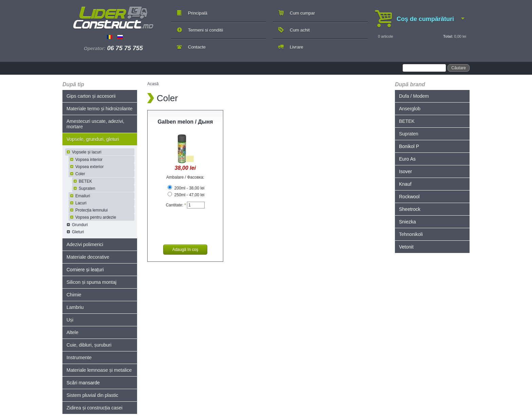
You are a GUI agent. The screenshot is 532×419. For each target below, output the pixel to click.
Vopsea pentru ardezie (96, 217)
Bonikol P (409, 146)
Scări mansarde (83, 383)
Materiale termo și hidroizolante (100, 109)
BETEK (85, 181)
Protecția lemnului (91, 210)
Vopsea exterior (89, 167)
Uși (70, 320)
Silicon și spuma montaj (91, 282)
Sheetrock (410, 209)
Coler (80, 174)
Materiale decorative (88, 257)
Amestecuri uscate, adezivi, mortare (95, 124)
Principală (198, 13)
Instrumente (79, 358)
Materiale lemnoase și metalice (99, 370)
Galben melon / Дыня (185, 122)
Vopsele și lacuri (87, 152)
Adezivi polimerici (85, 244)
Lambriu (75, 307)
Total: (448, 36)
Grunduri (80, 225)
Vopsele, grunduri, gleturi (93, 139)
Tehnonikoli (411, 234)
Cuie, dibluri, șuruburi (89, 345)
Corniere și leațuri (85, 270)
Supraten (87, 188)
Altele (72, 332)
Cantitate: (176, 205)
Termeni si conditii (205, 30)
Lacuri (81, 203)
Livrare (297, 47)
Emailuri (83, 196)
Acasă (153, 84)
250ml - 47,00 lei (186, 195)
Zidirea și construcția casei (94, 408)
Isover (405, 171)
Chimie (74, 295)
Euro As (407, 159)
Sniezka (407, 222)
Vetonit (406, 247)
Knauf (405, 184)
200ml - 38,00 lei (186, 188)
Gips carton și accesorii (91, 96)
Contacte (197, 47)
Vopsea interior (89, 160)
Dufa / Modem (414, 96)
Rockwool (409, 197)
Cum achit (300, 30)
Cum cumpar (302, 13)
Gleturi (78, 232)
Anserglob (410, 109)
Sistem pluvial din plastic (92, 395)
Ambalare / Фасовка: (185, 177)
